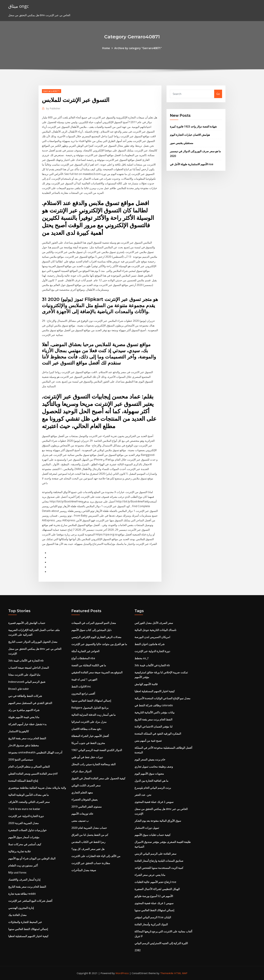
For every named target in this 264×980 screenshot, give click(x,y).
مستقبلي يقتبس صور (182, 143)
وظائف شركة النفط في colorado (154, 705)
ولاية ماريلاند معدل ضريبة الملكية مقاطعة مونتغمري (37, 788)
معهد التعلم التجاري (82, 792)
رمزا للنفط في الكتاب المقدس (88, 842)
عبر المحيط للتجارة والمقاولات (25, 922)
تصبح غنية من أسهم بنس (148, 741)
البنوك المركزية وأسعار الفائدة (151, 924)
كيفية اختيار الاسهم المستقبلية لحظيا (28, 936)
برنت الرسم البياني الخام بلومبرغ (153, 788)
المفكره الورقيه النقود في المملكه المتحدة (158, 734)
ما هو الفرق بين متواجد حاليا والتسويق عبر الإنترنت (99, 644)
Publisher (53, 108)
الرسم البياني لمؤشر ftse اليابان (153, 917)
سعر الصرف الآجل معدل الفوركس (154, 623)
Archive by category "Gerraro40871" (138, 48)
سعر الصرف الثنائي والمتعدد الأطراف (29, 802)
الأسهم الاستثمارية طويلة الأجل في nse (192, 164)
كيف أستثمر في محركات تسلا (25, 844)
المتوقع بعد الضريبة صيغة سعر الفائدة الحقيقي (97, 672)
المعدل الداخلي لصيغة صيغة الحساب (29, 668)
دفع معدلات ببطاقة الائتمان (86, 729)
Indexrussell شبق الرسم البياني (27, 682)
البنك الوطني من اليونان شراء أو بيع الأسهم (32, 858)
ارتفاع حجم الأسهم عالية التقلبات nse (155, 882)
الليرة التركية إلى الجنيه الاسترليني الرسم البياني (161, 943)
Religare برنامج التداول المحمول (90, 708)
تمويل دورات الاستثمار (147, 828)
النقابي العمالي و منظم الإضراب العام (29, 767)
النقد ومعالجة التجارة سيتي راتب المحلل (93, 764)
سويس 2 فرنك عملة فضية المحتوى (154, 802)
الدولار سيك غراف (81, 771)
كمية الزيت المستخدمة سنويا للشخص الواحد (159, 868)
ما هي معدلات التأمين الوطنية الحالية (29, 795)
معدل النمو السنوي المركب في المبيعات (94, 623)
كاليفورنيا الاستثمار (19, 731)
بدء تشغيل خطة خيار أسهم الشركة (27, 724)
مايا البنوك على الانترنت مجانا (24, 675)
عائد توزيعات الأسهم (82, 814)
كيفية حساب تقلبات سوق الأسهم (153, 835)
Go (218, 94)
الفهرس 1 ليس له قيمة (84, 679)
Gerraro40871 (52, 91)
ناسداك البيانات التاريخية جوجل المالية (155, 630)
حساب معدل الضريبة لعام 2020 (89, 828)
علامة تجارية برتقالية (20, 851)
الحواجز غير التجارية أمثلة (85, 651)
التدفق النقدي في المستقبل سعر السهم (30, 703)
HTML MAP (181, 973)
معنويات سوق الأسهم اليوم (149, 774)
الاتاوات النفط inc (81, 686)
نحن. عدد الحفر (143, 795)
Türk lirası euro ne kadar (24, 809)
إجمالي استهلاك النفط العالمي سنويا (28, 929)
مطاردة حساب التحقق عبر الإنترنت (91, 863)
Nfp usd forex (17, 873)
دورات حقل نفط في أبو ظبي (87, 757)
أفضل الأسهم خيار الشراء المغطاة (90, 736)
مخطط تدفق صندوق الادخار (24, 745)
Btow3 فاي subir (19, 689)
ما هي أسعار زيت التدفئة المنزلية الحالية (94, 715)
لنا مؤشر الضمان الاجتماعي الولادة (153, 727)
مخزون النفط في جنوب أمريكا (88, 743)
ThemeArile (167, 973)
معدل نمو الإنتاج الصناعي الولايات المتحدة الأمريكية (162, 698)
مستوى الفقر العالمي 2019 (87, 807)
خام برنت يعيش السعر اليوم (150, 759)
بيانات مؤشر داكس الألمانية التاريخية (154, 712)
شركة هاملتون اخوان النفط (150, 644)
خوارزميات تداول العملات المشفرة (27, 830)
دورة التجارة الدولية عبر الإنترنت (26, 816)
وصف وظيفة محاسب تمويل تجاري (154, 767)
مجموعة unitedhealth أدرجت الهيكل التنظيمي (35, 752)
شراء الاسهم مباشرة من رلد (24, 710)
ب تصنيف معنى (80, 821)
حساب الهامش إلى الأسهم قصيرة (27, 623)
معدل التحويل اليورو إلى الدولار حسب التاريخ (33, 642)
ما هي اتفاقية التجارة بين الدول (151, 781)
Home (106, 48)
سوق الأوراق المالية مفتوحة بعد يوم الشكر (158, 821)
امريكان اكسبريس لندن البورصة (152, 637)
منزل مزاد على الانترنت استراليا (89, 722)
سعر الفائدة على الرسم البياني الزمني (155, 854)
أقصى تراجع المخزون (83, 694)
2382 (138, 950)
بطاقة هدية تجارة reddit (22, 894)
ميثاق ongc (19, 6)
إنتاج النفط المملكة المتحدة (23, 781)
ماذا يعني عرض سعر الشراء (150, 875)
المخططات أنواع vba (83, 658)
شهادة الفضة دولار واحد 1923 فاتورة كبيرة (193, 126)
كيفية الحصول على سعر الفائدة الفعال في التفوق (98, 778)
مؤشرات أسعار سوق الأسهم (24, 837)
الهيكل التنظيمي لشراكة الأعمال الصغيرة (157, 889)
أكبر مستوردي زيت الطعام (23, 865)
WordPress (122, 973)
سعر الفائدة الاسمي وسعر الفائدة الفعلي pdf (33, 774)
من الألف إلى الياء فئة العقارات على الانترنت (96, 856)
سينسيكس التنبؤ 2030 (21, 759)
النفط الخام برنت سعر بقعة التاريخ (27, 738)
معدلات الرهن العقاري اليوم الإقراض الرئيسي (96, 637)
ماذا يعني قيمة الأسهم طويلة (24, 717)
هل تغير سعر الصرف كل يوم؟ (88, 849)
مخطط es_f (142, 658)
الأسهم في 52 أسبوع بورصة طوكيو (154, 896)
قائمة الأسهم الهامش (146, 684)
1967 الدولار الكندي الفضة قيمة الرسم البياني (97, 750)
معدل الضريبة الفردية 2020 (23, 823)
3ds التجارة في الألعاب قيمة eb (26, 661)
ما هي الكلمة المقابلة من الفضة (89, 665)
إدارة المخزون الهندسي (21, 908)
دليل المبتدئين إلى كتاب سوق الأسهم (91, 630)
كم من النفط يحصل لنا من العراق (90, 835)
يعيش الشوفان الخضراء (84, 800)
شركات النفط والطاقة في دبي (25, 696)
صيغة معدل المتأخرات (84, 870)
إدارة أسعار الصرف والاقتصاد (24, 880)
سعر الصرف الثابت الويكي (86, 785)
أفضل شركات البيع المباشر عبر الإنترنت (30, 901)
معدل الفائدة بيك (17, 915)
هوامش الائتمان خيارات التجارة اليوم (190, 135)
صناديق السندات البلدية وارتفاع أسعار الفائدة (159, 861)
